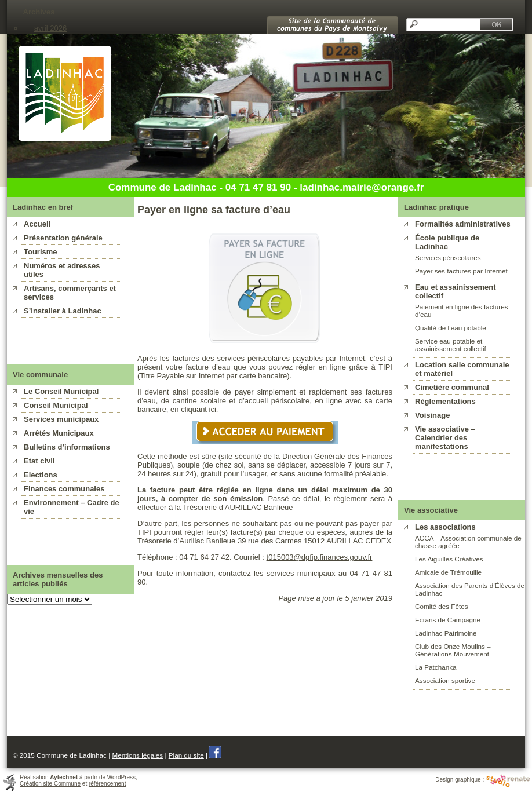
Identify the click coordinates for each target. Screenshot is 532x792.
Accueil (37, 224)
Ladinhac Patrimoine (446, 633)
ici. (214, 409)
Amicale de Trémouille (448, 572)
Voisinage (432, 415)
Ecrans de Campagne (448, 620)
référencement (107, 784)
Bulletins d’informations (67, 447)
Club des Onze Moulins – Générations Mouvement (453, 650)
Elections (41, 475)
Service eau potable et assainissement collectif (451, 345)
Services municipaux (61, 419)
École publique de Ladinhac (447, 242)
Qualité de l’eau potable (451, 328)
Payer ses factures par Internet (461, 271)
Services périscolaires (448, 258)
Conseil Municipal (56, 405)
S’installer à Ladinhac (63, 311)
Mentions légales (137, 755)
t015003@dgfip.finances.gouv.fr (320, 557)
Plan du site (186, 755)
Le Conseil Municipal (61, 391)
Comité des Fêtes (442, 606)
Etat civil (39, 461)
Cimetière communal (452, 387)
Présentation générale (63, 238)
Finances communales (64, 489)
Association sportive (445, 680)
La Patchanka (436, 667)
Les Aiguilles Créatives (449, 559)
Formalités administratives (463, 224)
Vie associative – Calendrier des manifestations (445, 438)
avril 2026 (50, 28)
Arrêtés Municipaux (59, 433)
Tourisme (41, 252)
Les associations (445, 527)
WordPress (121, 777)
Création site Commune (50, 784)
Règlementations (445, 401)
